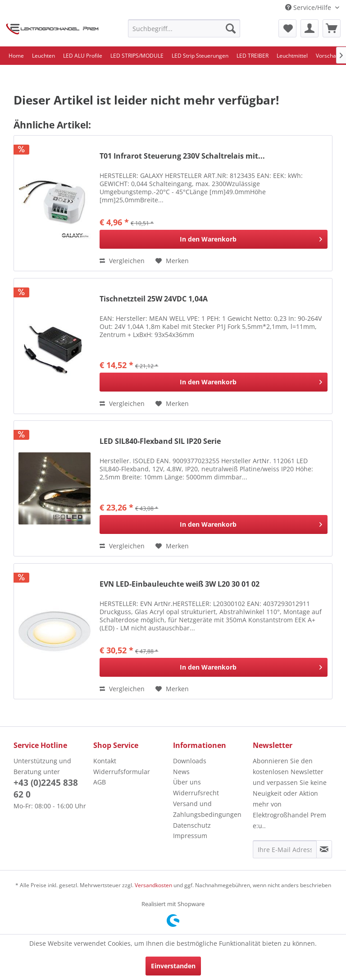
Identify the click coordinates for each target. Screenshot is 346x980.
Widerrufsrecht (196, 793)
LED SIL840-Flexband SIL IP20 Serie (160, 441)
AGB (100, 782)
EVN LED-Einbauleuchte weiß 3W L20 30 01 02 (180, 584)
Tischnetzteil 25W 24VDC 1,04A (154, 299)
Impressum (190, 836)
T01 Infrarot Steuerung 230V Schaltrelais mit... (182, 156)
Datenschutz (192, 825)
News (181, 772)
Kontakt (105, 761)
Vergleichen (122, 261)
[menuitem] (184, 28)
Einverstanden (173, 966)
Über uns (187, 782)
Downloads (190, 761)
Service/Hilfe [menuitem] (309, 7)
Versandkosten (153, 885)
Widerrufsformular (122, 772)
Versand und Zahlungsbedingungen (207, 809)
